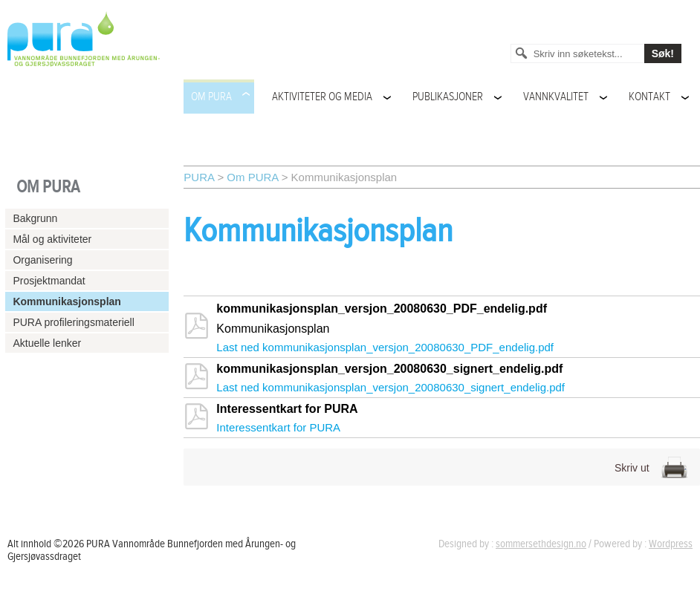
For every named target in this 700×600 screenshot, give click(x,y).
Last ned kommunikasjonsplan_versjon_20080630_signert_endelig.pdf (390, 387)
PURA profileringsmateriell (73, 322)
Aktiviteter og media (322, 97)
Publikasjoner (448, 97)
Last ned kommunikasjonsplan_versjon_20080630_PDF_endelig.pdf (385, 347)
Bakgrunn (35, 218)
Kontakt (649, 97)
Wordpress (671, 544)
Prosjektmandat (49, 281)
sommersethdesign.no (541, 544)
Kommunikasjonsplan (67, 301)
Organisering (42, 260)
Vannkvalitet (556, 97)
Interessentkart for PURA (278, 427)
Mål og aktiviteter (52, 239)
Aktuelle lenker (47, 343)
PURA (199, 177)
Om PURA (211, 97)
